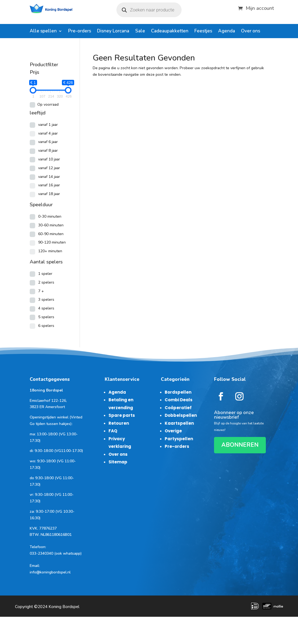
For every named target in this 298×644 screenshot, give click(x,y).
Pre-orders (80, 32)
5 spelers (46, 317)
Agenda (227, 32)
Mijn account (260, 7)
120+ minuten (50, 251)
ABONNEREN (240, 445)
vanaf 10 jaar (49, 159)
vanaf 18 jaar (49, 194)
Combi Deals (179, 400)
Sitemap (118, 462)
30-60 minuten (51, 225)
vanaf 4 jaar (48, 133)
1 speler (45, 274)
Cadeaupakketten (170, 32)
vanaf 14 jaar (49, 177)
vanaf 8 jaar (48, 151)
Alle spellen (43, 32)
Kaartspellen (179, 423)
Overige (173, 431)
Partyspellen (179, 439)
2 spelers (46, 282)
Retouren (119, 423)
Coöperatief (178, 408)
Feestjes (203, 32)
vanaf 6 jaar (48, 142)
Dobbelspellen (181, 415)
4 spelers (46, 308)
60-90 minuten (51, 234)
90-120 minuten (52, 242)
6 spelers (46, 326)
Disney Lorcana (113, 32)
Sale (140, 32)
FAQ (113, 431)
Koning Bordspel (64, 607)
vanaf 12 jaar (49, 168)
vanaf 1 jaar (48, 125)
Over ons (251, 32)
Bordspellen (178, 392)
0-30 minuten (50, 216)
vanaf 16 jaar (49, 185)
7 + (41, 291)
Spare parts (122, 415)
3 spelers (46, 300)
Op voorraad (48, 104)
